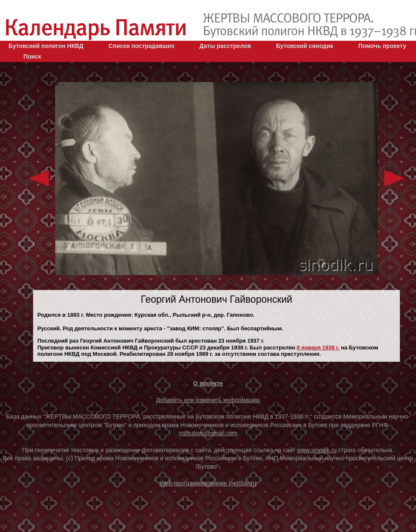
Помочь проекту (382, 46)
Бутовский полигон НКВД (46, 46)
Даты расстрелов (225, 46)
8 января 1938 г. (318, 348)
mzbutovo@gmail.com (208, 433)
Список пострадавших (141, 46)
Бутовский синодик (305, 46)
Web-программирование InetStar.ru (208, 483)
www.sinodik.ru (317, 450)
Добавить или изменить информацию (208, 400)
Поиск (32, 56)
